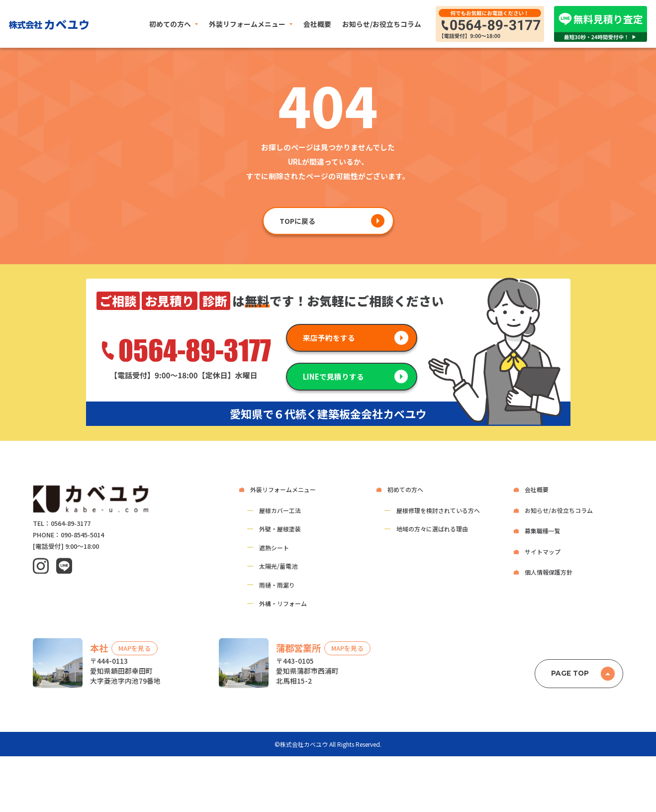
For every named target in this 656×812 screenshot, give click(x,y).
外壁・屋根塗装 (280, 529)
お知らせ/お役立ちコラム (382, 24)
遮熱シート (274, 548)
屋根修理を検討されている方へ (438, 510)
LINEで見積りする (333, 376)
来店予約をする (329, 338)
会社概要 (317, 24)
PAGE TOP (570, 673)
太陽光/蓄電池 (278, 566)
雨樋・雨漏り (277, 585)
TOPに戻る (297, 221)
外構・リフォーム (283, 603)
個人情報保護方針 (549, 572)
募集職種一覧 (543, 531)
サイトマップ (543, 552)
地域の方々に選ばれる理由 (432, 529)
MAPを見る (135, 649)
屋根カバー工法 (280, 510)
